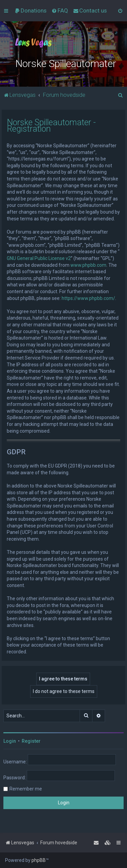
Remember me (26, 789)
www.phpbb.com (88, 265)
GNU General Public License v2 (39, 258)
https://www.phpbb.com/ (88, 298)
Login (10, 741)
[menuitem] (30, 10)
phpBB (39, 860)
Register (31, 741)
